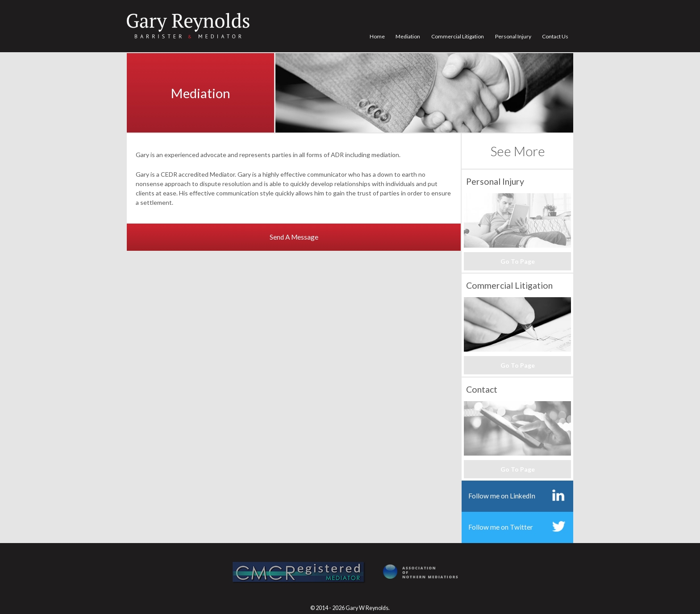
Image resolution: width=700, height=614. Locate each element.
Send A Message (294, 237)
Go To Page (518, 261)
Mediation (408, 36)
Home (377, 36)
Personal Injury (513, 36)
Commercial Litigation (458, 36)
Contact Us (555, 36)
